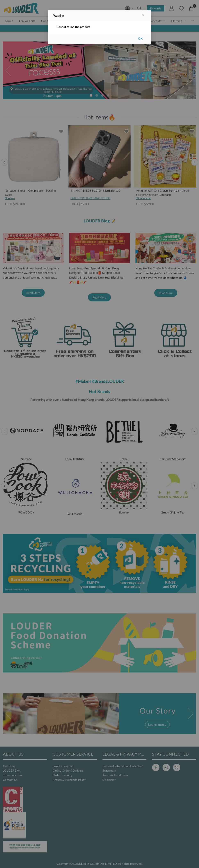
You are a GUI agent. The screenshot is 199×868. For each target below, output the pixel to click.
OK (140, 38)
